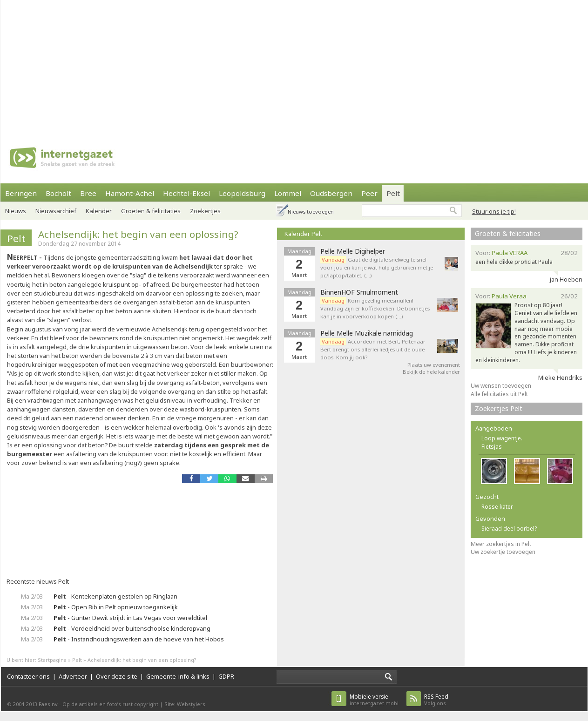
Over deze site (117, 676)
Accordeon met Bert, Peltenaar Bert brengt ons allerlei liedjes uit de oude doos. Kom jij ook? (373, 349)
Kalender (99, 211)
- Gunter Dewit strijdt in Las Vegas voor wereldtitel (130, 618)
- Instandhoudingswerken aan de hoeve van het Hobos (139, 639)
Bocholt (58, 193)
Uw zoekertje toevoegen (503, 552)
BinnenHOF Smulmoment (359, 292)
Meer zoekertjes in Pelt (501, 544)
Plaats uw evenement (434, 365)
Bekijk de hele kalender (431, 372)
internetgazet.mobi (374, 700)
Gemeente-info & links (178, 676)
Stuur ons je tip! (494, 211)
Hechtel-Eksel (186, 193)
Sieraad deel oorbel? (509, 529)
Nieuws (16, 211)
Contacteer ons (28, 676)
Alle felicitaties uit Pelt (499, 394)
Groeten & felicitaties (151, 211)
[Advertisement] (193, 65)
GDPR (226, 676)
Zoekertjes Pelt (499, 408)
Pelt (393, 193)
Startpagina (52, 660)
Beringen (21, 193)
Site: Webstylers (185, 704)
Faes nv (48, 704)
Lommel (288, 193)
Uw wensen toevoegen (501, 386)
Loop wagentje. (502, 438)
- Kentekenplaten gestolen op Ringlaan (115, 596)
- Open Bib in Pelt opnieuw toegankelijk (116, 607)
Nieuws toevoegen (311, 212)
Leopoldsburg (242, 193)
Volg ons (436, 700)
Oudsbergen (331, 193)
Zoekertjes (205, 211)
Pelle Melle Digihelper (353, 251)
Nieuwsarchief (56, 211)
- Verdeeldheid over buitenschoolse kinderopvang (132, 628)
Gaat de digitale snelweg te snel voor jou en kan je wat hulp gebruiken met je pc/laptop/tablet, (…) (377, 267)
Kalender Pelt (303, 234)
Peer (369, 193)
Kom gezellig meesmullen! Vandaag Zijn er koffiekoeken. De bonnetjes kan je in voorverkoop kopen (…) (375, 308)
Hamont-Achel (130, 193)
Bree (88, 193)
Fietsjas (492, 447)
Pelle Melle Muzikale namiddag (367, 333)
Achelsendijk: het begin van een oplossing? (138, 234)
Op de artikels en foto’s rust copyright (110, 704)
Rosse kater (497, 507)
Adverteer (73, 676)
